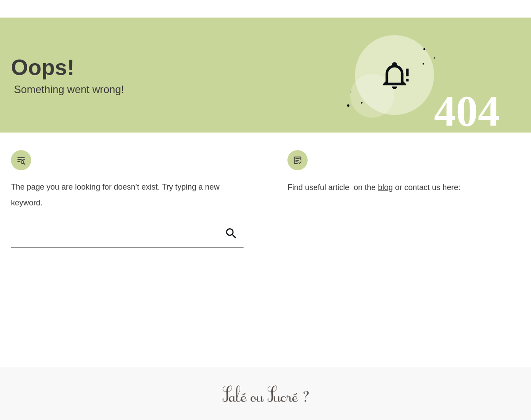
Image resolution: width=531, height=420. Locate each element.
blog (385, 187)
